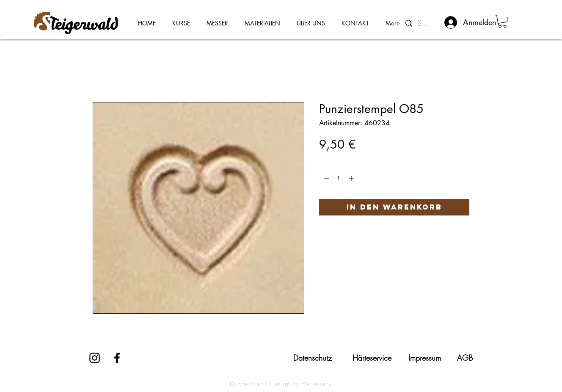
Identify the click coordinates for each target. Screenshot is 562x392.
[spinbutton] (339, 178)
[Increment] (352, 178)
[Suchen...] (425, 23)
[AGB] (465, 358)
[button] (502, 21)
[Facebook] (117, 358)
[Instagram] (95, 358)
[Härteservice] (372, 358)
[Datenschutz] (312, 358)
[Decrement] (325, 178)
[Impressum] (424, 358)
